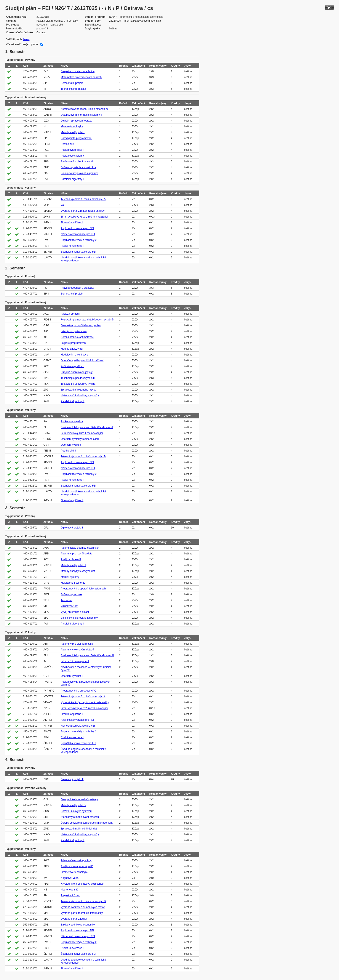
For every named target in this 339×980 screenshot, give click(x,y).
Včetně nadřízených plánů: (22, 44)
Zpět (329, 7)
